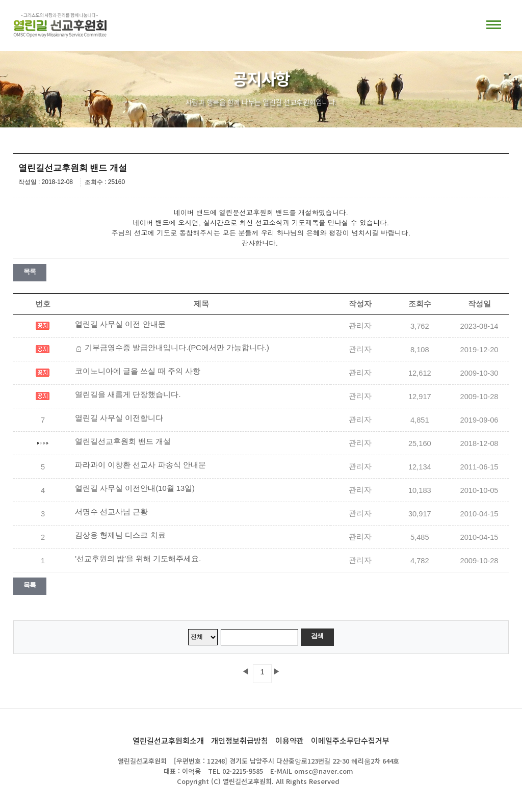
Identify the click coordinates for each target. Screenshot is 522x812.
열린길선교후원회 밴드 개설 (123, 441)
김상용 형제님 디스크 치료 (120, 535)
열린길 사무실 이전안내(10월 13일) (135, 488)
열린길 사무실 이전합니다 (119, 418)
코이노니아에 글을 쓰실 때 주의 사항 (137, 371)
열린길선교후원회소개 (168, 740)
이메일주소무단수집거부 (350, 740)
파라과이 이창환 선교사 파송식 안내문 (140, 465)
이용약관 (290, 740)
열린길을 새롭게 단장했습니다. (128, 395)
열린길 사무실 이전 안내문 (120, 324)
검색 (317, 636)
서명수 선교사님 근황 (111, 512)
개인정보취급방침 (240, 740)
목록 (30, 271)
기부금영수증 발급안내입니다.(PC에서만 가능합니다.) (177, 348)
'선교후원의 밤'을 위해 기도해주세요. (138, 559)
